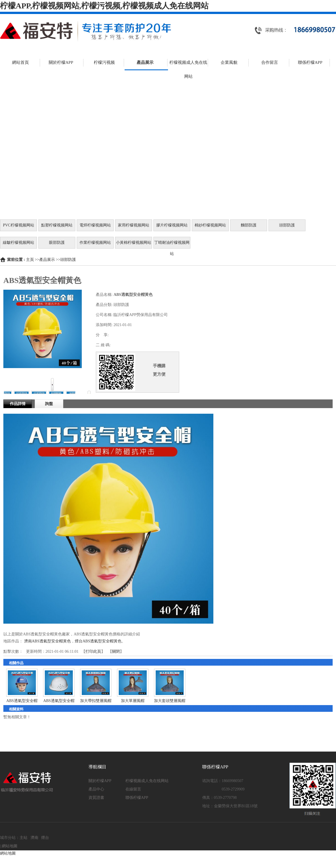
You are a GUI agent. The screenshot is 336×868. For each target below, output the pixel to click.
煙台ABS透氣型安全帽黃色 (98, 641)
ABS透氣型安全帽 (22, 701)
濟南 (34, 838)
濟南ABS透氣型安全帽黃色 (47, 641)
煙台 (45, 838)
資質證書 (96, 798)
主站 (24, 838)
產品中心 (96, 789)
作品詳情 (18, 404)
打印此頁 (93, 651)
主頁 (30, 260)
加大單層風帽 (133, 701)
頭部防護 (68, 260)
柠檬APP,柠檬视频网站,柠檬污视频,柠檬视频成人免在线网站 (104, 6)
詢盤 (49, 404)
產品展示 (47, 260)
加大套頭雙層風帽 (170, 701)
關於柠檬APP (100, 781)
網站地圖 (10, 846)
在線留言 (133, 789)
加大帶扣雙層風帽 (96, 701)
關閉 (116, 651)
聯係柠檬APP (137, 798)
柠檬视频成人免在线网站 (147, 781)
